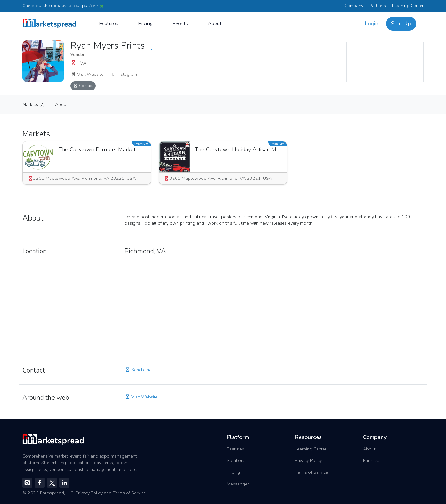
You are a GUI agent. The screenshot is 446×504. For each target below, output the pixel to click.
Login (372, 24)
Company (354, 6)
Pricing (145, 23)
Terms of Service (311, 472)
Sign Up (401, 24)
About (215, 23)
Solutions (236, 460)
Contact (83, 86)
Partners (378, 6)
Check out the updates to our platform (63, 6)
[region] (385, 62)
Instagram (124, 74)
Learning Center (408, 6)
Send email (139, 370)
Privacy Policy (308, 460)
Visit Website (87, 74)
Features (109, 23)
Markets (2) (33, 104)
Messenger (238, 484)
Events (180, 23)
